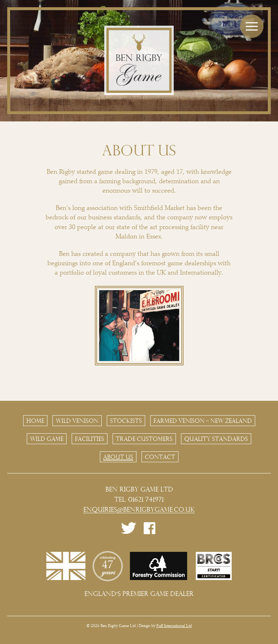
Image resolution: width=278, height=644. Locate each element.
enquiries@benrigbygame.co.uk (139, 510)
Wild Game (47, 439)
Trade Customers (144, 439)
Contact (160, 457)
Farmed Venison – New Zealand (203, 421)
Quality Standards (216, 439)
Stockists (126, 421)
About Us (118, 457)
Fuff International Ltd (174, 626)
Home (35, 421)
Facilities (90, 439)
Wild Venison (77, 421)
